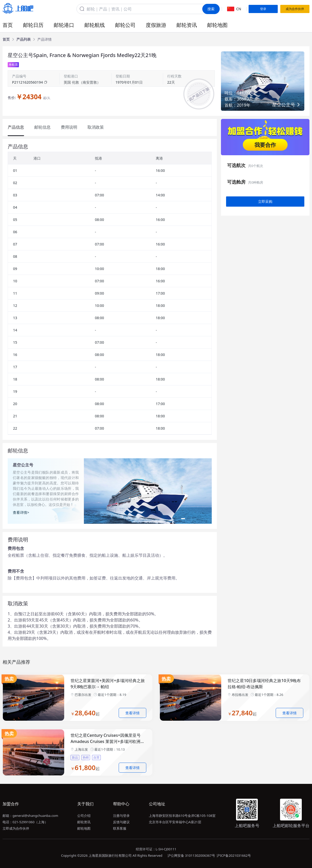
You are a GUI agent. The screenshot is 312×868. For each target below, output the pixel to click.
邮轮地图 (217, 25)
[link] (6, 39)
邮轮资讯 (187, 25)
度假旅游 (156, 25)
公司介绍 (84, 816)
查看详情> (21, 512)
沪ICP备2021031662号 (234, 855)
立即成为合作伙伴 (16, 828)
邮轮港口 (64, 25)
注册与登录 (121, 816)
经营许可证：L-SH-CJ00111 (156, 849)
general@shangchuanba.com (35, 816)
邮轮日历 (33, 25)
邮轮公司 (125, 25)
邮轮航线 (95, 25)
